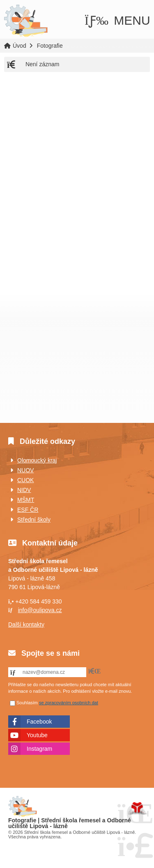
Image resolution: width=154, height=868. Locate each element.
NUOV (25, 470)
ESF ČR (28, 510)
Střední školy (34, 520)
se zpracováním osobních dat (69, 703)
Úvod (26, 21)
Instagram (39, 749)
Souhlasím (27, 703)
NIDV (24, 490)
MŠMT (26, 500)
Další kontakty (26, 624)
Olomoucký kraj (37, 460)
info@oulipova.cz (40, 610)
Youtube (37, 735)
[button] (117, 20)
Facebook (39, 722)
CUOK (25, 480)
